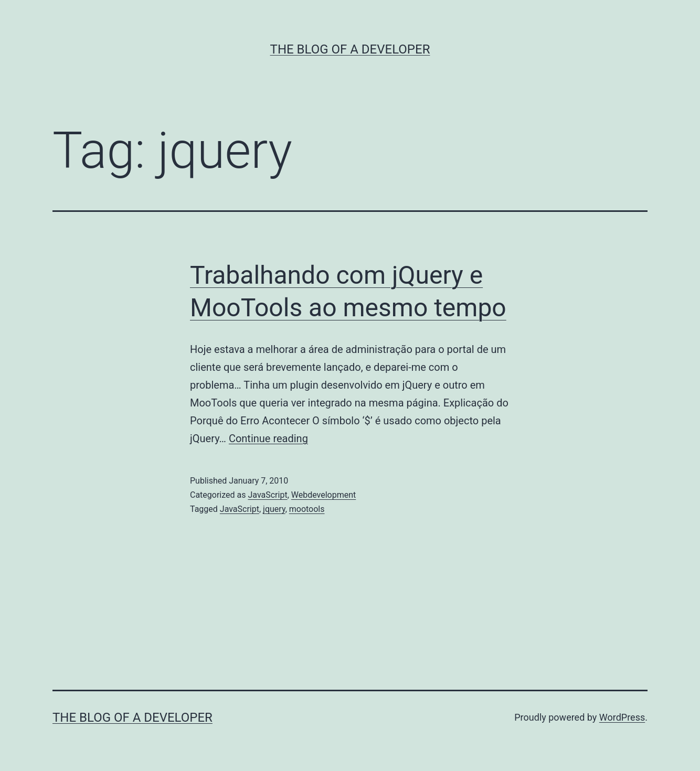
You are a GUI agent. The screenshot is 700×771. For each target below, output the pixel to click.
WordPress (622, 717)
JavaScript (267, 495)
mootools (307, 509)
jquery (274, 509)
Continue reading (268, 438)
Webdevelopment (324, 495)
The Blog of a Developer (350, 49)
